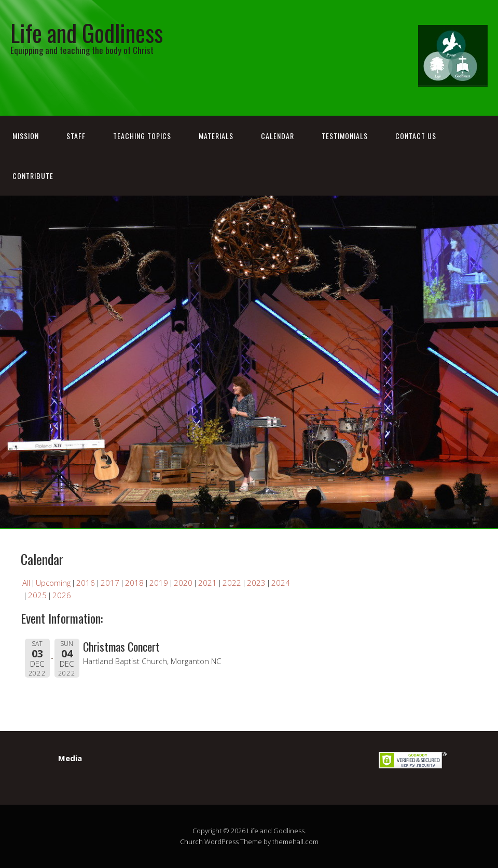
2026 (62, 595)
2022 (232, 583)
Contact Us (416, 136)
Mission (26, 136)
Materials (216, 136)
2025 (37, 595)
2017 (110, 583)
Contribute (33, 176)
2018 (134, 583)
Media (70, 758)
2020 (183, 583)
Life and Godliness (87, 32)
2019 (159, 583)
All (26, 583)
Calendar (278, 136)
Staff (76, 136)
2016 (86, 583)
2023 (256, 583)
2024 (281, 583)
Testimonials (345, 136)
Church (191, 842)
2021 (208, 583)
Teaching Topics (142, 136)
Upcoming (53, 583)
